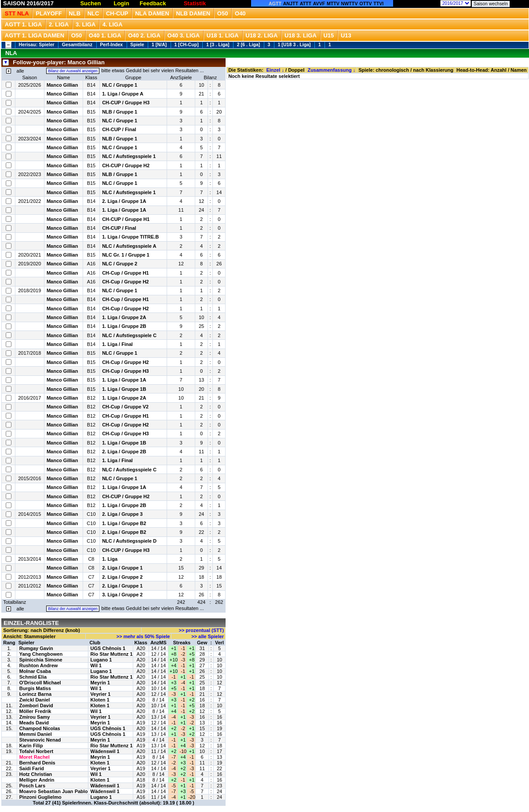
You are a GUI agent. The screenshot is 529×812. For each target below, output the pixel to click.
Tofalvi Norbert (36, 751)
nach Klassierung (433, 70)
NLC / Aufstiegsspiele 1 (129, 156)
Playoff (49, 13)
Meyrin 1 (100, 683)
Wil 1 (96, 665)
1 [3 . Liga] (218, 44)
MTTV (333, 4)
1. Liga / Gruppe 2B (124, 326)
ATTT (306, 4)
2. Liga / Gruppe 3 (122, 514)
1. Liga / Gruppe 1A (124, 210)
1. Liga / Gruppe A (123, 94)
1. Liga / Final (117, 344)
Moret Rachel (35, 757)
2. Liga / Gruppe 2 (122, 577)
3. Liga (86, 24)
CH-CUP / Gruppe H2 (126, 165)
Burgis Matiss (35, 688)
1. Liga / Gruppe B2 (124, 523)
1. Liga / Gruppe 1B (124, 389)
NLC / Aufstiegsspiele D (129, 541)
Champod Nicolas (40, 728)
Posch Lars (32, 786)
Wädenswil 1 (105, 751)
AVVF (319, 4)
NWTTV (350, 4)
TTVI (378, 4)
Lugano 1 (101, 660)
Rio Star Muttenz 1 (112, 654)
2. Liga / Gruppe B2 (124, 532)
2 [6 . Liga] (249, 44)
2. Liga (59, 24)
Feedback (153, 3)
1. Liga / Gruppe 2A (124, 317)
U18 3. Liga (301, 35)
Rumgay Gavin (36, 648)
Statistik (195, 3)
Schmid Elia (33, 677)
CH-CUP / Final (119, 129)
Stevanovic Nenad (40, 740)
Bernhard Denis (37, 763)
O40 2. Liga (144, 35)
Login (121, 3)
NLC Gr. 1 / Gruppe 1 (126, 255)
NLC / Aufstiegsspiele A (129, 246)
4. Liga (113, 24)
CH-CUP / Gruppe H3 (126, 103)
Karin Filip (31, 746)
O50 (223, 13)
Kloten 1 (100, 700)
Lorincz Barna (35, 694)
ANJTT (291, 4)
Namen (519, 70)
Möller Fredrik (35, 711)
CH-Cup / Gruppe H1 (125, 273)
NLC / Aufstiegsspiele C (129, 335)
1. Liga (110, 559)
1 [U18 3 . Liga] (294, 44)
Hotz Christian (36, 774)
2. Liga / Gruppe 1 (122, 568)
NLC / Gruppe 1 (120, 85)
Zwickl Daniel (35, 700)
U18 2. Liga (261, 35)
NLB (75, 13)
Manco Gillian (62, 85)
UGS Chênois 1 (108, 648)
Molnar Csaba (35, 671)
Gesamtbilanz (77, 44)
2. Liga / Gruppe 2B (124, 452)
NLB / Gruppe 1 (120, 112)
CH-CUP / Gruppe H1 (126, 219)
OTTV (365, 4)
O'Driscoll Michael (40, 683)
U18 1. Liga (223, 35)
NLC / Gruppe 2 (120, 264)
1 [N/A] (159, 44)
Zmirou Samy (35, 717)
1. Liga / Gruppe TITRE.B (130, 237)
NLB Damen (193, 13)
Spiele (137, 44)
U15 (328, 35)
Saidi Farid (32, 768)
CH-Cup (117, 13)
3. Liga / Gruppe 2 (122, 595)
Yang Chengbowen (41, 654)
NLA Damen (152, 13)
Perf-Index (111, 44)
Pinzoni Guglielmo (40, 797)
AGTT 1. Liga (24, 24)
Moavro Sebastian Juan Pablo (54, 791)
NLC (93, 13)
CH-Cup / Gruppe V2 (125, 407)
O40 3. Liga (183, 35)
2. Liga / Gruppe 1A (124, 201)
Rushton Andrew (39, 665)
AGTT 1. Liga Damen (35, 35)
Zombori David (36, 705)
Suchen (90, 3)
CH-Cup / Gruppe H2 (125, 282)
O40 (240, 13)
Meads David (34, 723)
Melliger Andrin (37, 780)
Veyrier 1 (101, 694)
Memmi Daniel (36, 734)
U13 (346, 35)
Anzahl (499, 70)
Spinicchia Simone (41, 660)
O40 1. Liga (105, 35)
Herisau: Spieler (37, 44)
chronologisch (392, 70)
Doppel (296, 70)
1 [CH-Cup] (186, 44)
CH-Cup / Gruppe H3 (125, 371)
